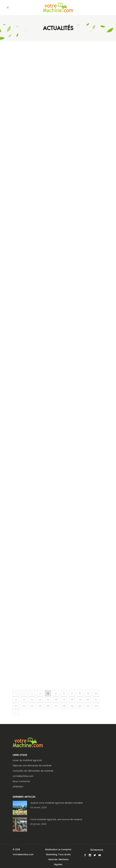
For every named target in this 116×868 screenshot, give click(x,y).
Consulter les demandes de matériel (33, 771)
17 (64, 699)
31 (88, 706)
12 (24, 699)
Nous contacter (21, 781)
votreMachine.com (23, 776)
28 (64, 706)
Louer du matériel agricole (27, 760)
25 (40, 706)
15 (48, 699)
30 (80, 706)
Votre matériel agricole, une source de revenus (56, 819)
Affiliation (18, 787)
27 (56, 706)
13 (32, 699)
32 (96, 706)
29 (72, 706)
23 (24, 706)
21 (96, 699)
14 (40, 699)
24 (32, 706)
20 (88, 699)
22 (16, 706)
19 (80, 699)
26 (48, 706)
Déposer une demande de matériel (32, 766)
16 (56, 699)
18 (72, 699)
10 (96, 693)
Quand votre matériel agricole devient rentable (56, 803)
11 (16, 699)
